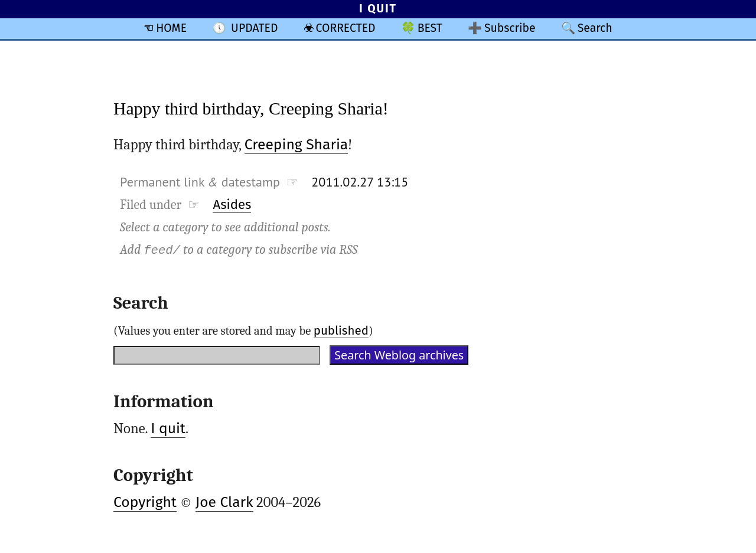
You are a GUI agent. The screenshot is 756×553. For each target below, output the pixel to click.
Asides (232, 204)
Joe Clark (224, 502)
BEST (430, 28)
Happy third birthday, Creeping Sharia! (251, 108)
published (341, 331)
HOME (171, 28)
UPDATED (254, 28)
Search (595, 28)
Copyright (145, 502)
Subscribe (510, 28)
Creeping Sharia (296, 145)
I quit (168, 428)
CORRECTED (346, 28)
